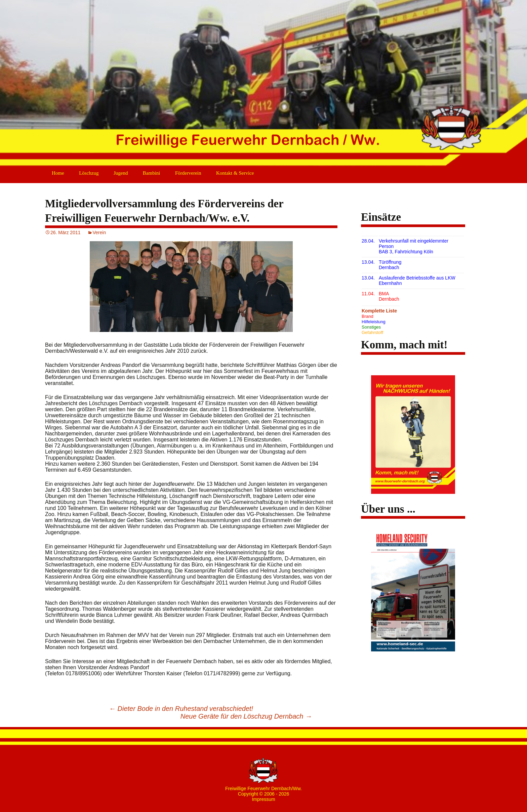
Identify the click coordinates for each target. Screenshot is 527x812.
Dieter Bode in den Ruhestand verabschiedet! (181, 709)
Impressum (263, 799)
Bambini (152, 173)
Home (58, 173)
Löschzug (89, 173)
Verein (99, 232)
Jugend (121, 173)
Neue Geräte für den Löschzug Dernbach (246, 716)
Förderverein (188, 173)
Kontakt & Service (235, 173)
